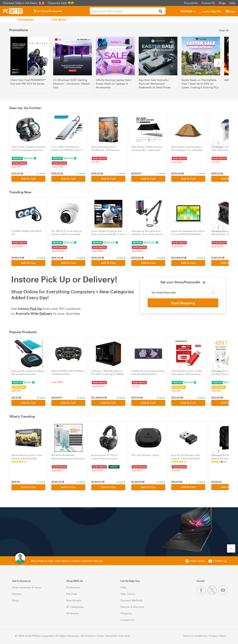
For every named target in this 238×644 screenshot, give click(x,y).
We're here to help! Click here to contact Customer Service (67, 560)
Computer (26, 19)
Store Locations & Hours (27, 586)
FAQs (124, 586)
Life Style (59, 19)
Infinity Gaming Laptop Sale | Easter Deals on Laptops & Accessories (114, 84)
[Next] (218, 63)
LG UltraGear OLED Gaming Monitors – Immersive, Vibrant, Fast (72, 84)
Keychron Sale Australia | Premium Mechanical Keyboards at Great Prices (155, 84)
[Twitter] (213, 593)
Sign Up (216, 11)
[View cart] (227, 11)
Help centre (198, 560)
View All (224, 30)
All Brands (72, 612)
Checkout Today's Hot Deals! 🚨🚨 (24, 3)
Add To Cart (28, 179)
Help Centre (128, 593)
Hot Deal (71, 593)
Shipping (126, 612)
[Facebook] (202, 593)
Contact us (220, 560)
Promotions (191, 3)
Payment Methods (131, 599)
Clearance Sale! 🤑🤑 (61, 3)
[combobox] (128, 11)
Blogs (222, 3)
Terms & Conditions (195, 635)
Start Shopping (183, 302)
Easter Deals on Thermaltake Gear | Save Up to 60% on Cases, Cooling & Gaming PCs (200, 84)
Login (205, 11)
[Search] (161, 11)
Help (232, 3)
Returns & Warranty (132, 606)
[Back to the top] (231, 547)
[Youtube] (224, 593)
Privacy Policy (218, 635)
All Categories (75, 606)
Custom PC (208, 3)
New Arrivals (74, 599)
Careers (17, 593)
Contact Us (127, 619)
